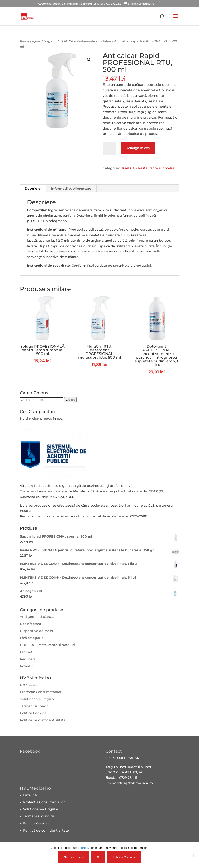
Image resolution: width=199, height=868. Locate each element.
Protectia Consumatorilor (41, 692)
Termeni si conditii (35, 706)
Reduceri (27, 659)
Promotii (27, 652)
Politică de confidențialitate (43, 720)
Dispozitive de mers (36, 631)
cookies (83, 848)
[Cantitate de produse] (110, 149)
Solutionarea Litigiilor (38, 699)
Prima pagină (30, 41)
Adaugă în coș (138, 148)
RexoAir (26, 666)
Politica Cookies (33, 713)
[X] (193, 855)
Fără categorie (32, 638)
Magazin (50, 41)
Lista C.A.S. (28, 685)
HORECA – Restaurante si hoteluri (85, 41)
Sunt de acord (74, 857)
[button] (89, 60)
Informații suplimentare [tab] (71, 189)
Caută (70, 400)
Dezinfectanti (31, 624)
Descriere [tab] (33, 189)
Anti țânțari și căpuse (37, 617)
